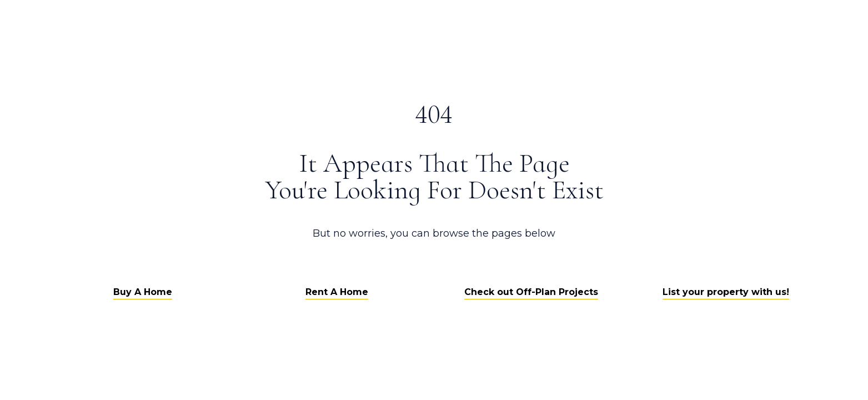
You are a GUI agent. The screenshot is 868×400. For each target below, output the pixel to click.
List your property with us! (726, 292)
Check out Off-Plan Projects (531, 292)
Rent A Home (337, 292)
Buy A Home (143, 292)
